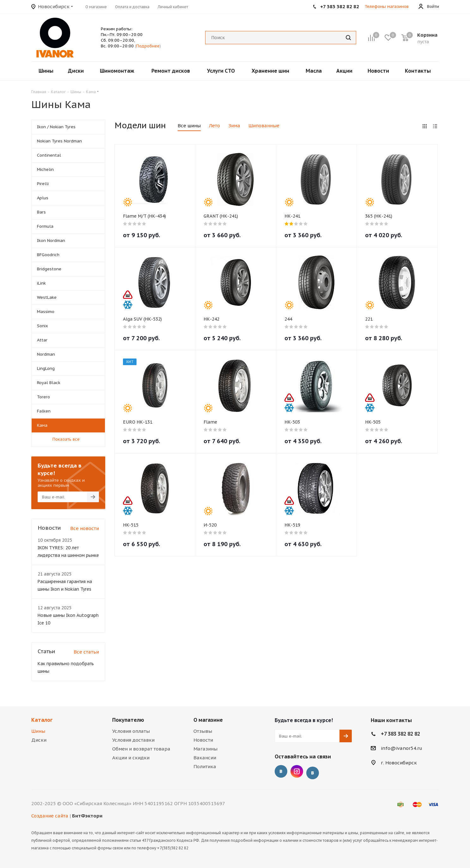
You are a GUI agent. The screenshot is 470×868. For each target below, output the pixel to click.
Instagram (297, 771)
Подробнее (148, 46)
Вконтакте (281, 771)
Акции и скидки (131, 758)
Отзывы (203, 731)
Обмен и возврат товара (141, 749)
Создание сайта (50, 816)
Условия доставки (133, 740)
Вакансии (205, 758)
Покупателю (128, 720)
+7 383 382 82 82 (400, 734)
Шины (38, 731)
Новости (203, 740)
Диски (39, 740)
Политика (205, 766)
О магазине (208, 720)
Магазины (205, 749)
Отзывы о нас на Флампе (313, 773)
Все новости (85, 528)
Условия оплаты (131, 731)
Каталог (42, 720)
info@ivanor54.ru (402, 748)
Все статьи (86, 652)
